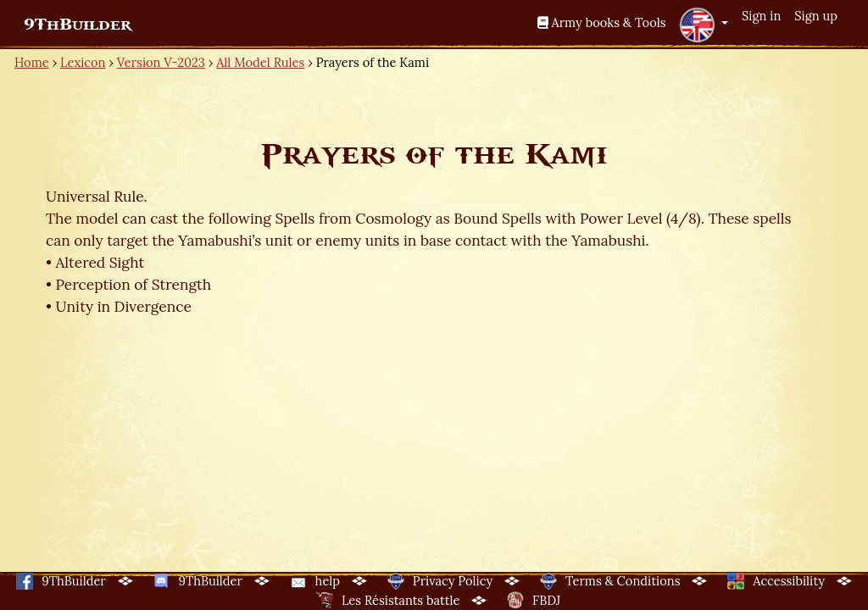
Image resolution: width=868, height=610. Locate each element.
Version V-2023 (161, 62)
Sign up (816, 16)
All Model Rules (260, 62)
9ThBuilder (78, 25)
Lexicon (83, 62)
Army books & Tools (602, 22)
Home (32, 62)
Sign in (761, 16)
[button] (704, 25)
